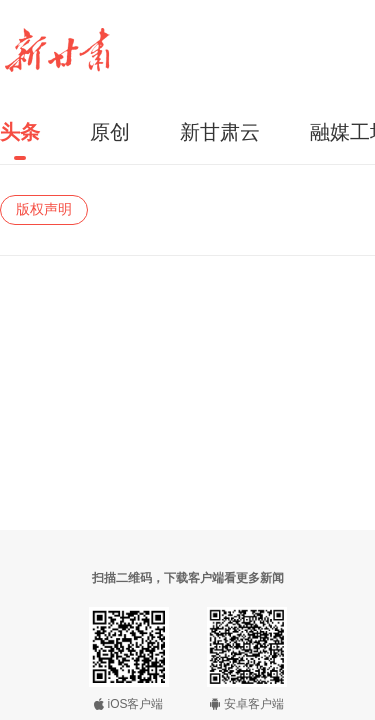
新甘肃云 (220, 132)
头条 (20, 132)
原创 (110, 132)
